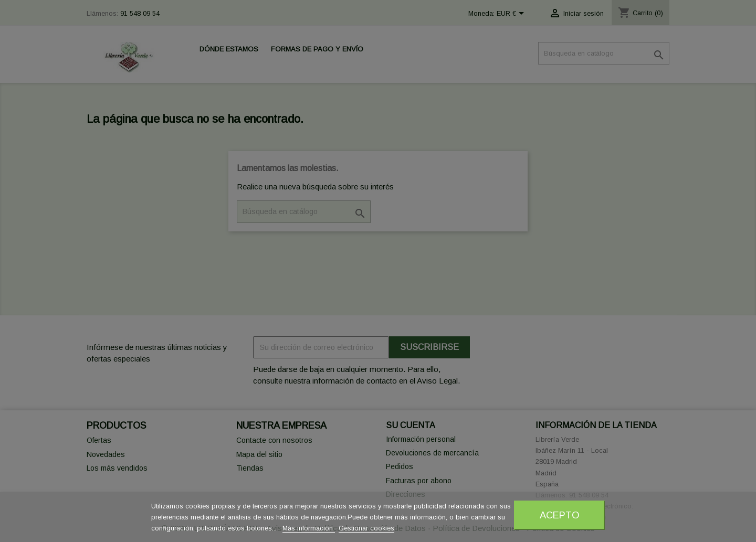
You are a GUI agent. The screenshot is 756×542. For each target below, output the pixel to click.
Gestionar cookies (366, 528)
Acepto (560, 515)
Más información (309, 528)
